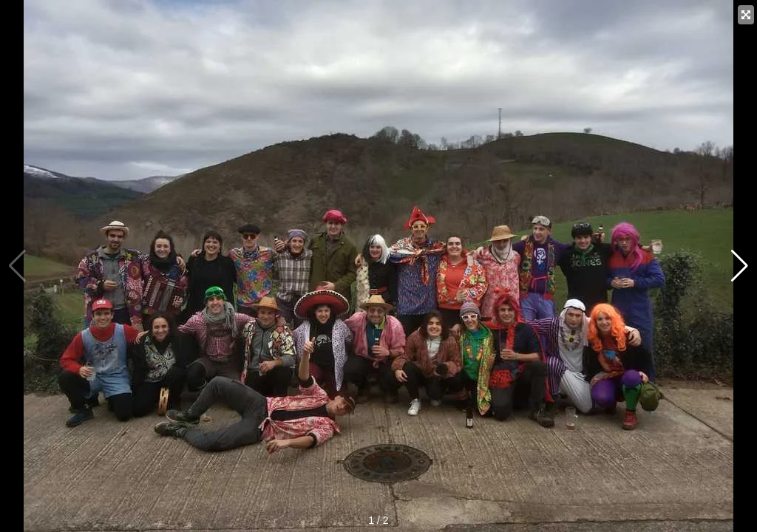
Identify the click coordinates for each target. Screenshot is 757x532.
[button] (740, 266)
